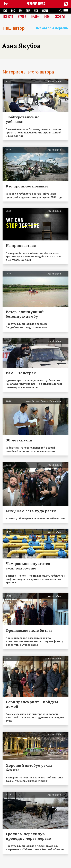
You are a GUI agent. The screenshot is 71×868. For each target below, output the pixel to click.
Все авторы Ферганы (52, 28)
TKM (28, 11)
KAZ (5, 11)
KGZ (13, 11)
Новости (8, 17)
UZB (36, 11)
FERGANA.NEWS (36, 4)
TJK (20, 11)
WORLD (45, 11)
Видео (35, 17)
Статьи (22, 17)
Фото (47, 17)
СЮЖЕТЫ (60, 17)
